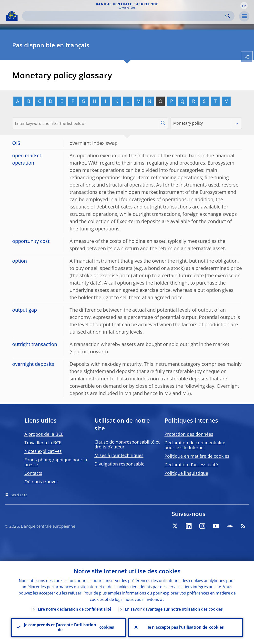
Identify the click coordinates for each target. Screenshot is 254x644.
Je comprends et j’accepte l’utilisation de (69, 627)
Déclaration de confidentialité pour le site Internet (195, 445)
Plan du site (18, 495)
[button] (244, 6)
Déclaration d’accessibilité (191, 465)
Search (228, 16)
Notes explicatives (43, 451)
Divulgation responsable (119, 464)
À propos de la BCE (44, 434)
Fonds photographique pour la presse (56, 462)
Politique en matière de (197, 456)
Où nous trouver (41, 482)
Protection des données (189, 434)
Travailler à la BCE (43, 443)
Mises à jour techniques (119, 455)
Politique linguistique (186, 473)
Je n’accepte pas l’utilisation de (186, 627)
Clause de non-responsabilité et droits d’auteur (127, 444)
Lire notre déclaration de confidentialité (75, 609)
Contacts (33, 473)
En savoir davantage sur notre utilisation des (174, 609)
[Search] (124, 16)
